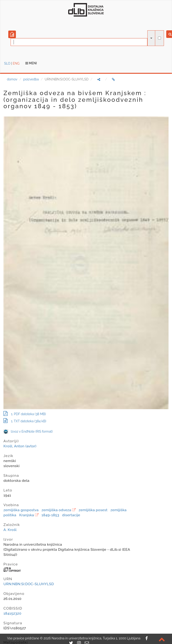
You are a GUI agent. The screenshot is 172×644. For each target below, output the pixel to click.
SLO (7, 63)
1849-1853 (50, 515)
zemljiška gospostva (21, 510)
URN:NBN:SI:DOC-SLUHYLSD (29, 584)
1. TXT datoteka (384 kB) (25, 421)
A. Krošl (10, 530)
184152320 (12, 613)
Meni (31, 63)
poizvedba (31, 79)
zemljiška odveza (56, 510)
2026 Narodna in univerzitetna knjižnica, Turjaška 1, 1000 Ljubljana (92, 638)
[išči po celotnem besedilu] (159, 38)
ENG (16, 63)
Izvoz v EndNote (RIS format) (28, 431)
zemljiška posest (93, 510)
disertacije (71, 515)
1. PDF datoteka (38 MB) (25, 414)
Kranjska (26, 515)
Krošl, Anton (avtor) (20, 446)
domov (12, 79)
